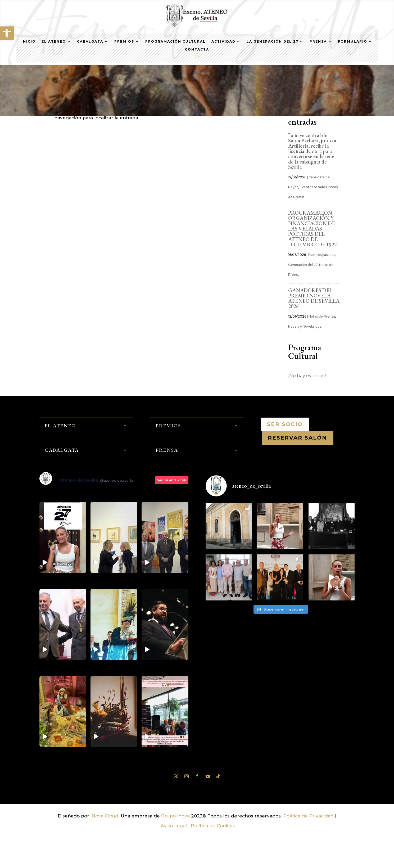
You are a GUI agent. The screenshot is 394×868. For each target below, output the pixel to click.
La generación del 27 (273, 42)
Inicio (29, 42)
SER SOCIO (285, 455)
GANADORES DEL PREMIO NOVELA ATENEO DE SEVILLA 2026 (314, 329)
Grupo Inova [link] (176, 847)
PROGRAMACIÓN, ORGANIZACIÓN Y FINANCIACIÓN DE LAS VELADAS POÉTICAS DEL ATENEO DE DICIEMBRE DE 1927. (313, 260)
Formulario (353, 42)
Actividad (223, 42)
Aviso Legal (174, 857)
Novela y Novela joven (306, 357)
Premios (124, 42)
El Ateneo (54, 42)
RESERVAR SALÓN (298, 469)
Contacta (197, 49)
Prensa (318, 42)
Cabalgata (90, 42)
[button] (7, 33)
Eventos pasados (313, 218)
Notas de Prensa (322, 348)
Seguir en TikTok (172, 511)
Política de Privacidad (308, 847)
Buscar (331, 127)
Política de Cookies (213, 857)
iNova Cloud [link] (104, 847)
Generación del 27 (303, 296)
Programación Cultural (175, 42)
